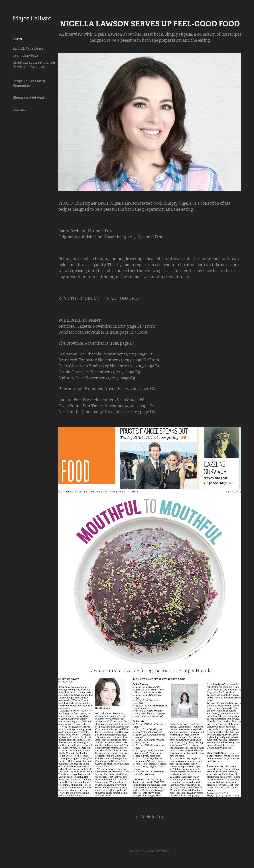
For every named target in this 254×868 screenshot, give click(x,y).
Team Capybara (25, 55)
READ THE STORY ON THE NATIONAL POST (100, 299)
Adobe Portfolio (158, 851)
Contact (19, 109)
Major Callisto (32, 18)
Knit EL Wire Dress (28, 48)
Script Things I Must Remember (29, 83)
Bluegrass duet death (30, 97)
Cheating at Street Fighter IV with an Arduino (34, 64)
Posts (17, 39)
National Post (150, 237)
